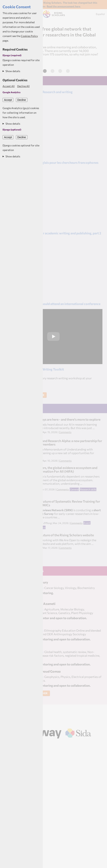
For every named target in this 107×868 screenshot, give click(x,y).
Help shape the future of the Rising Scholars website (57, 535)
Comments (65, 432)
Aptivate (58, 743)
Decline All (23, 86)
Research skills (88, 489)
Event (87, 523)
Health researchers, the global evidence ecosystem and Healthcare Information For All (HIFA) (58, 469)
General (74, 489)
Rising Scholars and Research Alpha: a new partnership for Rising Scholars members (61, 443)
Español (100, 14)
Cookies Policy (29, 36)
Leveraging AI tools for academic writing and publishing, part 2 (56, 233)
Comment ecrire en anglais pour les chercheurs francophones (55, 162)
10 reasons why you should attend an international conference (56, 304)
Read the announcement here (63, 6)
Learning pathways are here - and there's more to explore (60, 419)
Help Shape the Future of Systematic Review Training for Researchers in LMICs (60, 503)
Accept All (9, 86)
